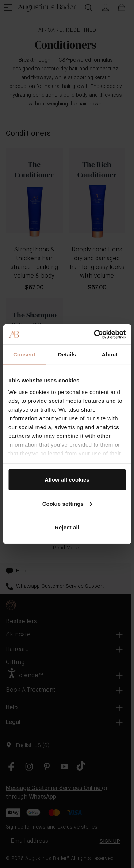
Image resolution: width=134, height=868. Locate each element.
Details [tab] (67, 354)
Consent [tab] (24, 354)
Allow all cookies (67, 480)
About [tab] (110, 354)
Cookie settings (67, 503)
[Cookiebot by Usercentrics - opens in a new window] (95, 334)
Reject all (67, 527)
